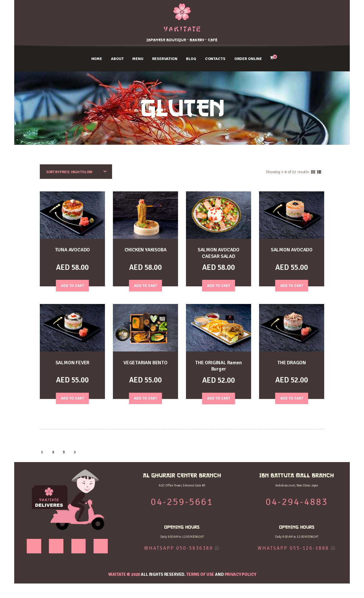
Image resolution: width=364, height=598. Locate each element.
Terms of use (200, 575)
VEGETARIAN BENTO (145, 363)
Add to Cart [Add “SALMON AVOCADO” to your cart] (292, 286)
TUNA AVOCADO (72, 250)
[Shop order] (76, 172)
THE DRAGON (292, 363)
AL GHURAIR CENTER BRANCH (53, 10)
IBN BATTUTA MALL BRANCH (311, 10)
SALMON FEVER (73, 363)
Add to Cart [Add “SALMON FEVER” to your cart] (73, 399)
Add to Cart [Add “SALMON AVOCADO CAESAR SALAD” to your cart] (219, 286)
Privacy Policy (240, 575)
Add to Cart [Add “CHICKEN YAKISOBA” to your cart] (146, 286)
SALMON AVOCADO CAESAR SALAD (219, 253)
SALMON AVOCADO (292, 250)
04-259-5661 (53, 23)
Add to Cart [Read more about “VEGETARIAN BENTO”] (146, 399)
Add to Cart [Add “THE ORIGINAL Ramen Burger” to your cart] (219, 399)
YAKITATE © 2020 (124, 575)
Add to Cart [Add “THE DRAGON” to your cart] (292, 399)
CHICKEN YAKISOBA (146, 250)
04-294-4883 (311, 23)
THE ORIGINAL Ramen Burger (218, 366)
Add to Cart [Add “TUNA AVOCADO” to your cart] (73, 286)
